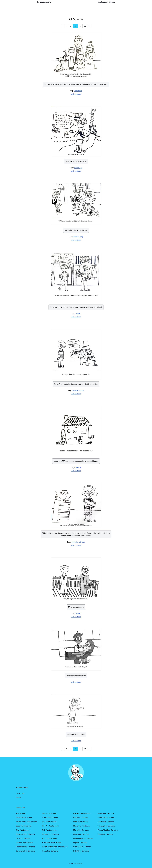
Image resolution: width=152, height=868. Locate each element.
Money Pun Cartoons (81, 826)
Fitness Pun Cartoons (50, 834)
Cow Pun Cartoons (49, 813)
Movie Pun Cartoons (81, 830)
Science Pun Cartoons (106, 818)
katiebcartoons (44, 2)
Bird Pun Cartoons (23, 830)
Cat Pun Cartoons (23, 838)
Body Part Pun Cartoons (25, 834)
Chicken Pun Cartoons (25, 843)
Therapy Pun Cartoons (106, 826)
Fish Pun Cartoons (49, 830)
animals (76, 237)
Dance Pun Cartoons (50, 818)
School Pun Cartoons (106, 813)
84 (76, 26)
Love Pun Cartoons (81, 818)
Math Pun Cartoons (81, 822)
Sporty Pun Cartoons (106, 822)
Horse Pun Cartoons (50, 851)
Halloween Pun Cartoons (52, 843)
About (18, 798)
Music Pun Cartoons (81, 834)
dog (82, 237)
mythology (78, 168)
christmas (78, 91)
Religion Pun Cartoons (82, 847)
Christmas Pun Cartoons (26, 847)
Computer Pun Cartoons (26, 851)
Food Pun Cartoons (50, 838)
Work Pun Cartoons (105, 834)
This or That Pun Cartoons (108, 830)
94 (85, 26)
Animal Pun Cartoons (24, 818)
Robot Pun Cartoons (81, 851)
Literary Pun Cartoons (82, 813)
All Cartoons (21, 813)
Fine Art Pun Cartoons (51, 826)
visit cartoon (76, 94)
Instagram (20, 793)
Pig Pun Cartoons (80, 843)
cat (80, 542)
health (78, 467)
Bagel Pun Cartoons (24, 826)
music (82, 390)
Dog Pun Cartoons (49, 822)
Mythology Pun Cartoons (83, 838)
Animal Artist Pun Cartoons (27, 822)
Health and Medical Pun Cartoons (55, 847)
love (83, 542)
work (78, 313)
